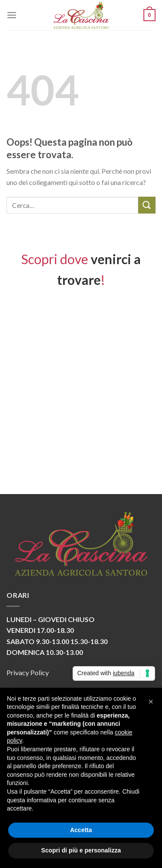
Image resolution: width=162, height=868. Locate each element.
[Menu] (12, 15)
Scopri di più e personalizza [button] (81, 850)
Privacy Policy (28, 672)
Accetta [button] (81, 830)
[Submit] (147, 205)
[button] (151, 702)
